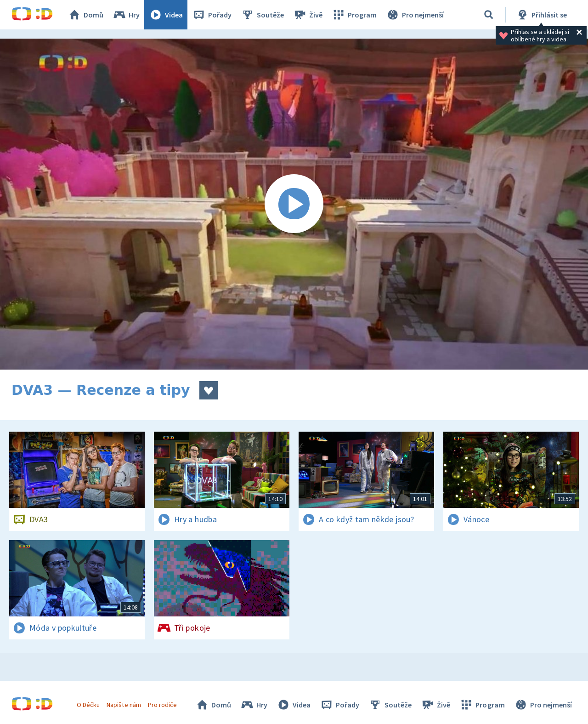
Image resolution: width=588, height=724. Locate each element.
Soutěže (262, 15)
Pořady (212, 15)
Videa (166, 15)
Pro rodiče (162, 705)
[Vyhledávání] (489, 15)
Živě (308, 15)
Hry (126, 15)
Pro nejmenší (415, 15)
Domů (85, 15)
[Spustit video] (294, 204)
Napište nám (124, 705)
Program (354, 15)
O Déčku (88, 705)
